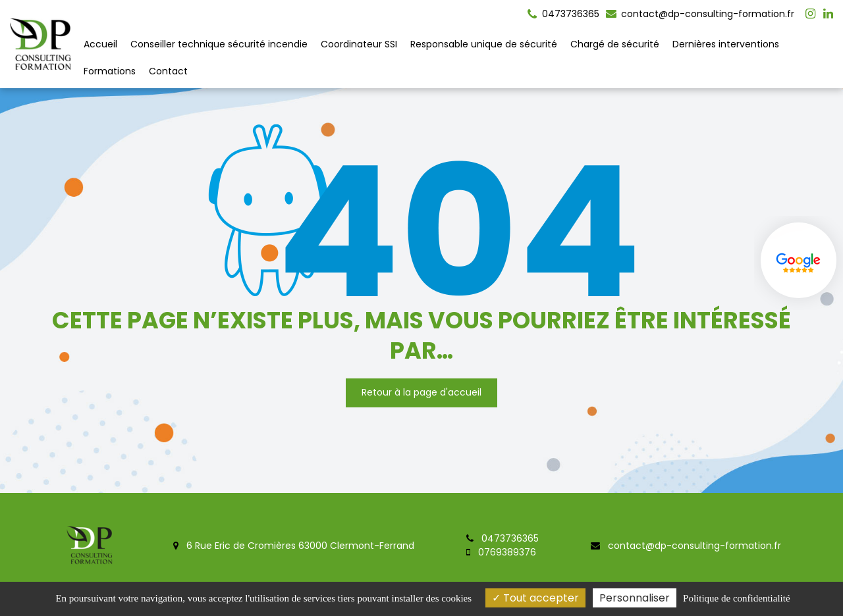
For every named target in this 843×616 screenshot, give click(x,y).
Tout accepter (535, 598)
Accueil (100, 44)
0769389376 (501, 552)
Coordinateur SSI (359, 44)
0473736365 (503, 538)
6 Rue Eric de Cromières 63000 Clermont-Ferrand (294, 546)
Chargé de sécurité (615, 44)
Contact (168, 71)
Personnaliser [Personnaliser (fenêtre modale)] (635, 598)
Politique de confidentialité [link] (736, 598)
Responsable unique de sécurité (484, 44)
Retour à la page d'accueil (421, 392)
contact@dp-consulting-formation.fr (700, 14)
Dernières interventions (726, 44)
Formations (110, 71)
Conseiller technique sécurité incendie (219, 44)
